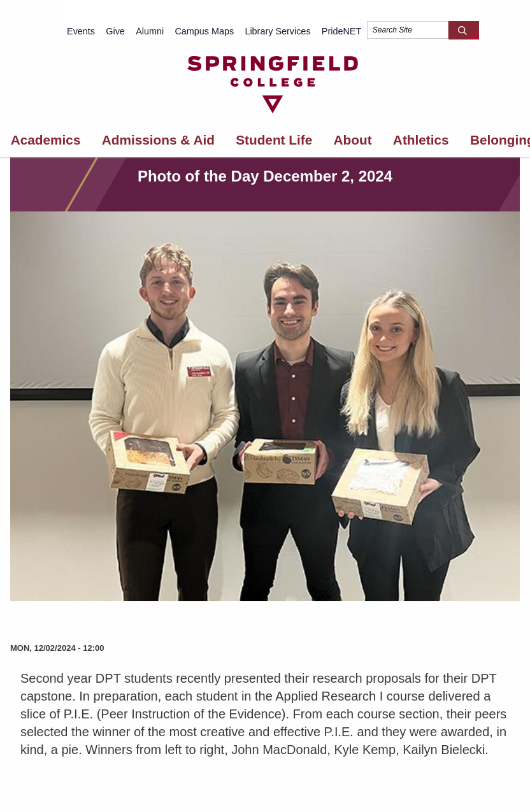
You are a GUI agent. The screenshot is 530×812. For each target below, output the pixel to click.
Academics (46, 140)
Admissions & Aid (158, 140)
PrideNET (341, 31)
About (353, 140)
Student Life (274, 140)
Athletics (421, 140)
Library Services (277, 31)
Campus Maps (204, 31)
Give (115, 31)
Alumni (150, 31)
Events (81, 31)
